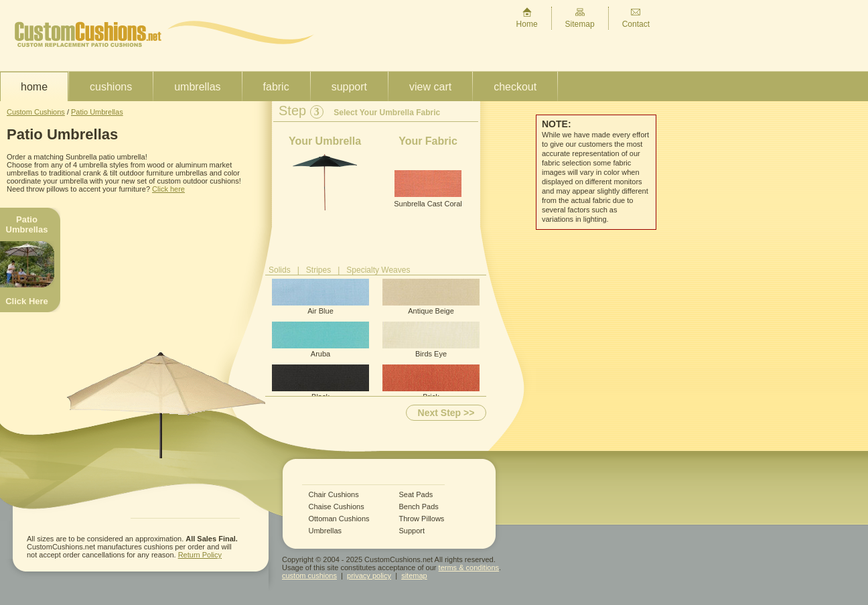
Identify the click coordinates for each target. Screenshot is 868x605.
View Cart (430, 87)
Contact (636, 18)
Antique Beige (431, 297)
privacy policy (369, 576)
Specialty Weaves (378, 270)
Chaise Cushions (337, 507)
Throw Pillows (422, 519)
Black (320, 383)
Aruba (320, 340)
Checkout (515, 87)
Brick (431, 383)
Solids (280, 270)
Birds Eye (431, 340)
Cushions (111, 87)
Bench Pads (419, 507)
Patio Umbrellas (97, 112)
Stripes (318, 270)
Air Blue (320, 297)
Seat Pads (416, 495)
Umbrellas (197, 87)
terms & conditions (469, 567)
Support (349, 87)
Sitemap (580, 18)
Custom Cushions (36, 112)
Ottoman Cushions (339, 519)
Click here (168, 189)
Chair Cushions (334, 495)
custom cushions (309, 576)
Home (527, 18)
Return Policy (200, 555)
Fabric (276, 87)
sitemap (414, 576)
